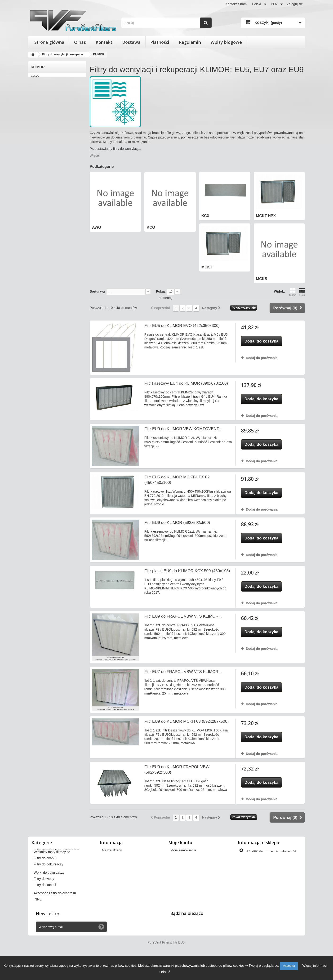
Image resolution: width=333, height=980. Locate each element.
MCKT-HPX (40, 100)
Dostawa (131, 42)
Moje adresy (180, 869)
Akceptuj (289, 966)
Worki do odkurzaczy (49, 891)
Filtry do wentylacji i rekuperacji (57, 850)
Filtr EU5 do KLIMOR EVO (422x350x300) (182, 326)
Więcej (95, 156)
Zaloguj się (295, 4)
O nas (80, 42)
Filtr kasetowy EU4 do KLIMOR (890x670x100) (186, 383)
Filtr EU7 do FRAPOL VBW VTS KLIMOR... (183, 672)
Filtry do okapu (45, 877)
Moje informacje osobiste (189, 875)
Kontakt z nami (237, 4)
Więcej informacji (315, 966)
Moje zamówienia (183, 850)
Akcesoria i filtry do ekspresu (55, 912)
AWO (35, 77)
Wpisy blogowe (226, 42)
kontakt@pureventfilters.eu (277, 891)
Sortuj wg (97, 291)
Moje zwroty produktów (188, 856)
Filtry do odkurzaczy (49, 883)
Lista (302, 292)
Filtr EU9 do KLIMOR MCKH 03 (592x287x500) (186, 721)
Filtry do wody (44, 898)
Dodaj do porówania (262, 358)
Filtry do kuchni (45, 904)
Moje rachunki (181, 863)
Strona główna (49, 42)
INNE (38, 918)
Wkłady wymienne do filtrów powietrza (62, 863)
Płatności (160, 42)
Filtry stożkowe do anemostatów (57, 856)
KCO (35, 84)
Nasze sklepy (112, 850)
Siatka (293, 292)
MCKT (36, 108)
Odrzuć (165, 972)
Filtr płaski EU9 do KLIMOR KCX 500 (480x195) (187, 571)
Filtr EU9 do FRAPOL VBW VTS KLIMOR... (183, 616)
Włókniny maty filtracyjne (52, 871)
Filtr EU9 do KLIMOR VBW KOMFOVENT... (183, 429)
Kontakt (104, 42)
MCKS (36, 116)
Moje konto (180, 842)
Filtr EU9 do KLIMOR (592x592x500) (177, 523)
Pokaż (161, 291)
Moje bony (178, 881)
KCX (34, 92)
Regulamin (190, 42)
